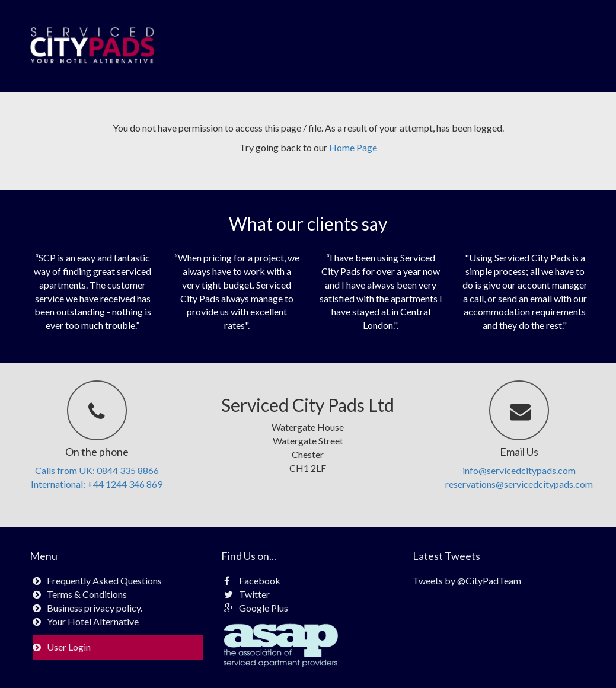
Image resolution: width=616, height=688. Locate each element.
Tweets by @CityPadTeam (467, 580)
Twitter (247, 594)
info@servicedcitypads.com (519, 470)
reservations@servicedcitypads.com (519, 484)
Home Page (353, 147)
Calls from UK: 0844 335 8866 (97, 470)
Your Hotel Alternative (93, 621)
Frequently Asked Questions (104, 580)
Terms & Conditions (87, 594)
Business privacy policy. (95, 608)
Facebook (252, 580)
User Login (69, 647)
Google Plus (256, 608)
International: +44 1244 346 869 (97, 484)
